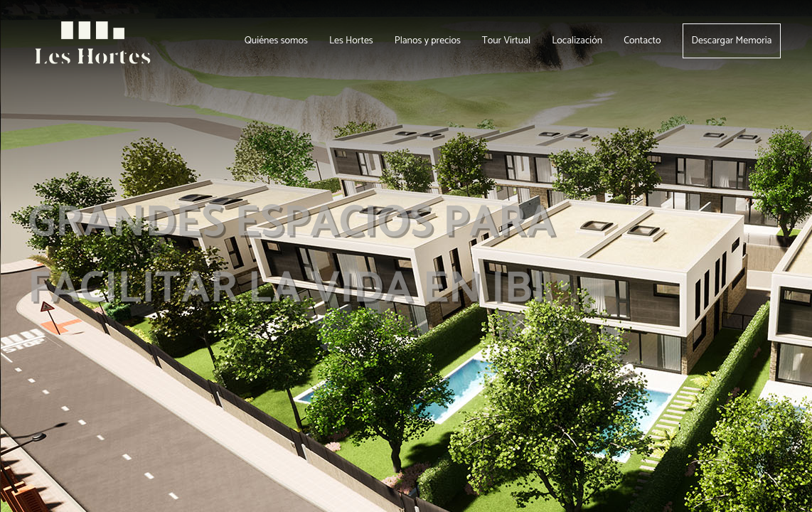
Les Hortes (351, 41)
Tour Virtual (506, 41)
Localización (577, 41)
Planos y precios (428, 41)
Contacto (642, 41)
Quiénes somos (276, 41)
